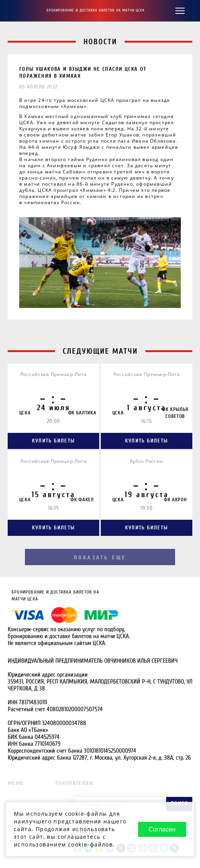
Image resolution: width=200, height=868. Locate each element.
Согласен (162, 829)
